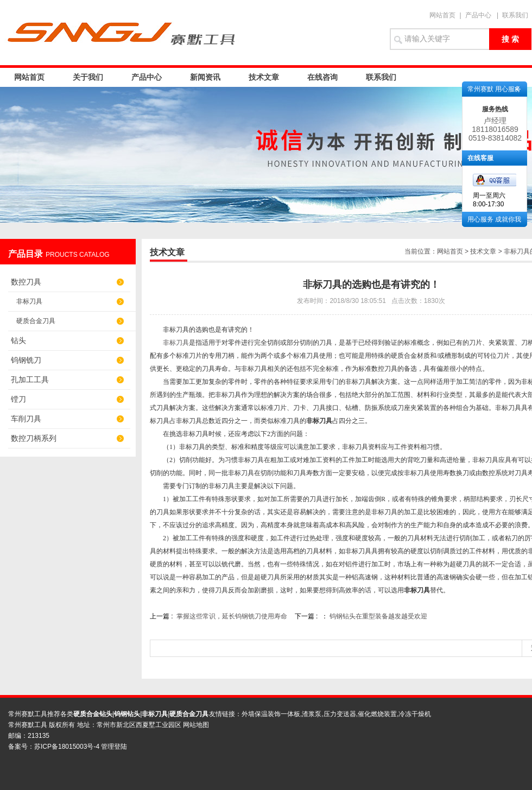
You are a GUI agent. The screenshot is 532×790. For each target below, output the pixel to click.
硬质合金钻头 (93, 714)
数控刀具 (26, 282)
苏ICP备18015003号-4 (68, 747)
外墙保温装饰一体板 (271, 714)
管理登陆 (114, 747)
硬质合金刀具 (36, 321)
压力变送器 (340, 714)
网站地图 (196, 725)
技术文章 (264, 77)
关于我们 (88, 77)
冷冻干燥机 (415, 714)
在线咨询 (322, 77)
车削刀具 (26, 419)
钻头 (18, 340)
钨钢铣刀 (26, 360)
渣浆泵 (312, 714)
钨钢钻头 (127, 714)
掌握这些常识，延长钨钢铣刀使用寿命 (232, 616)
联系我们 (515, 15)
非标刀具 (29, 301)
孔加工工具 (30, 380)
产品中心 (478, 15)
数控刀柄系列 (34, 438)
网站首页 (442, 15)
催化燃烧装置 (377, 714)
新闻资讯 (205, 77)
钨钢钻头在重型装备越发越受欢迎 (378, 616)
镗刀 (18, 399)
